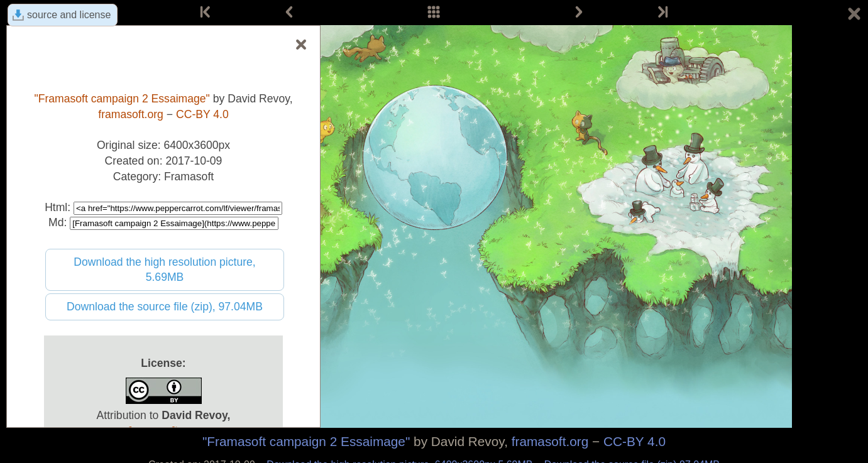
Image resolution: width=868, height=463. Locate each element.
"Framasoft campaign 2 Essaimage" (306, 441)
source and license (69, 15)
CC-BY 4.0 (635, 441)
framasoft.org (550, 441)
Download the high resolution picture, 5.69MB (165, 270)
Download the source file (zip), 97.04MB (165, 307)
